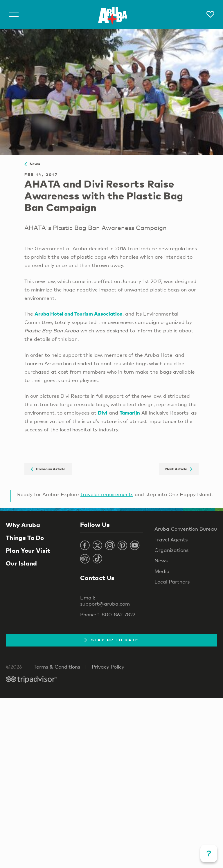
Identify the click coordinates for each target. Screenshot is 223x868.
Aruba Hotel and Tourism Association (79, 314)
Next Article (179, 469)
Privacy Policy (108, 667)
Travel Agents (171, 540)
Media (162, 571)
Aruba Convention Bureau (186, 529)
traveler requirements (107, 494)
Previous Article (48, 469)
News (32, 164)
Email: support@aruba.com (105, 601)
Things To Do (25, 538)
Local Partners (172, 582)
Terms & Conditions (57, 667)
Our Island (21, 563)
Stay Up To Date (112, 640)
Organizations (171, 550)
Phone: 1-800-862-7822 (108, 614)
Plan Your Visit (28, 550)
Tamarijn (130, 413)
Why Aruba (23, 525)
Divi (103, 413)
